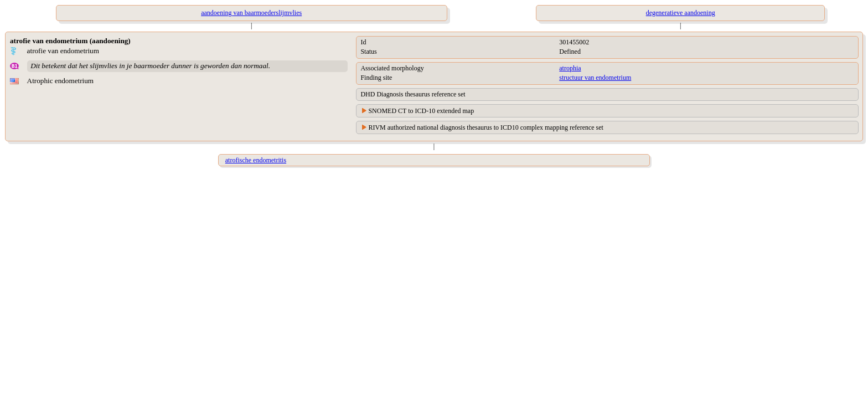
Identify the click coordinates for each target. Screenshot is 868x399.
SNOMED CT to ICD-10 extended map (421, 111)
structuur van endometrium (595, 78)
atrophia (570, 68)
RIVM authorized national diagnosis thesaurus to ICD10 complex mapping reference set (486, 127)
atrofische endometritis (256, 160)
